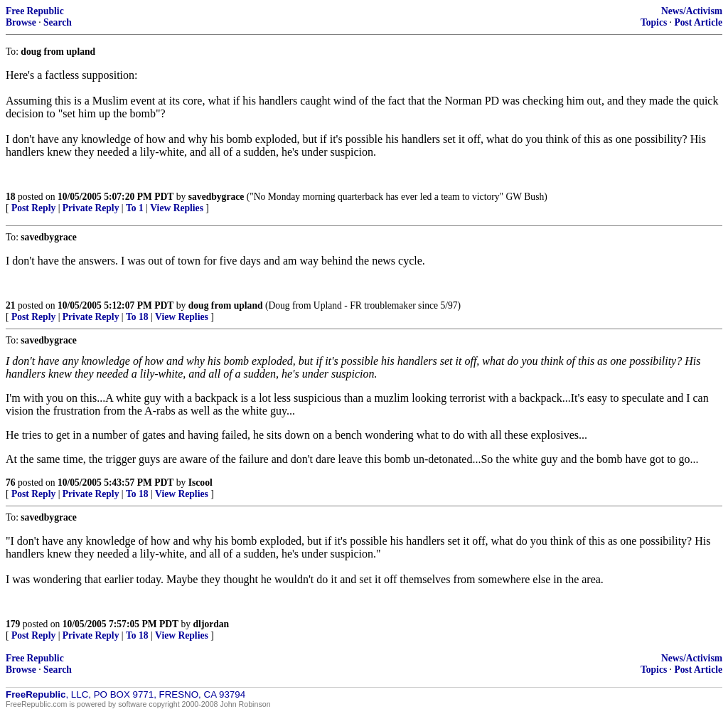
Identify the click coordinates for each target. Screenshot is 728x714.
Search (58, 22)
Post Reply (33, 208)
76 (11, 483)
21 (11, 305)
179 (13, 624)
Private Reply (91, 208)
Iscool (200, 483)
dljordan (212, 624)
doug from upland (226, 305)
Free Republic (35, 11)
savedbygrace (216, 197)
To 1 (135, 208)
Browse (21, 22)
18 (11, 197)
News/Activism (692, 11)
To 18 (137, 317)
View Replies (177, 208)
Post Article (698, 22)
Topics (654, 22)
